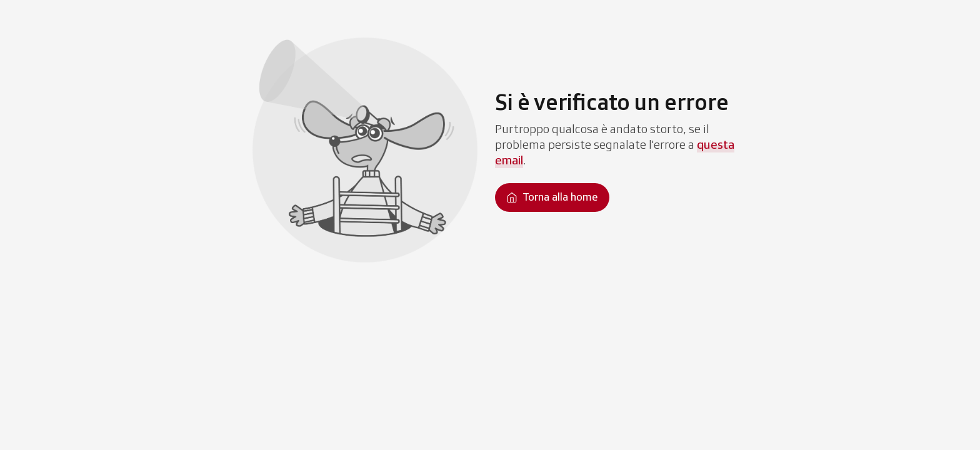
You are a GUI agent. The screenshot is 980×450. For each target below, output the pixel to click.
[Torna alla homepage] (552, 197)
